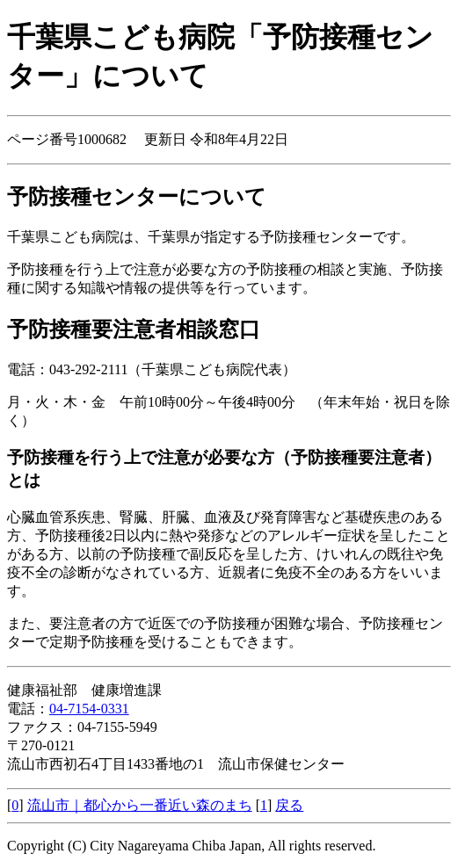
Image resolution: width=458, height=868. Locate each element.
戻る (289, 805)
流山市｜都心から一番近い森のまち (140, 805)
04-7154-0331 (89, 709)
